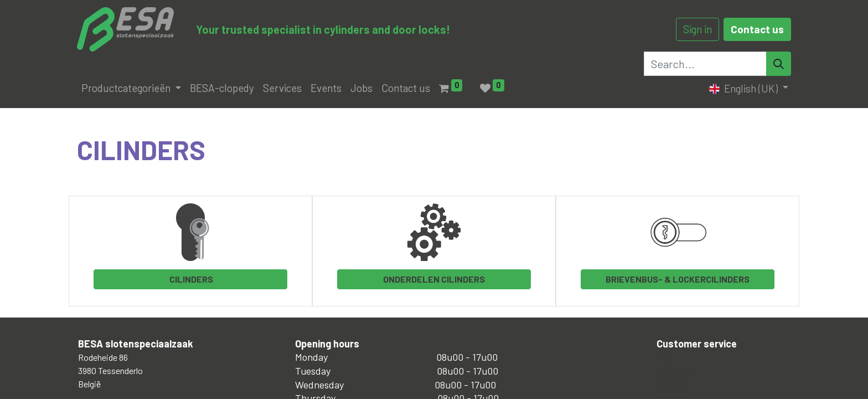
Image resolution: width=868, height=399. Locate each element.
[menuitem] (222, 88)
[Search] (779, 64)
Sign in (697, 29)
